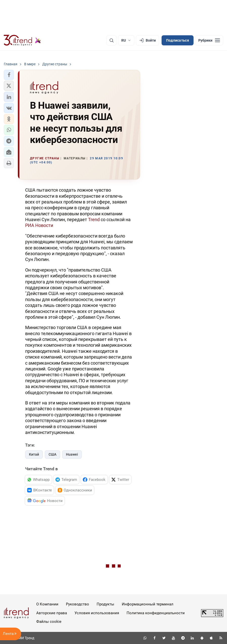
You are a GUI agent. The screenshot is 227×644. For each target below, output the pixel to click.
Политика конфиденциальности (156, 613)
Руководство (78, 604)
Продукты (105, 604)
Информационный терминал (148, 604)
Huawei (72, 454)
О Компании (47, 604)
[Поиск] (111, 40)
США (52, 454)
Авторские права (52, 613)
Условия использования (97, 613)
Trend (94, 219)
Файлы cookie (49, 622)
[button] (9, 75)
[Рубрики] (209, 40)
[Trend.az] (22, 40)
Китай (34, 454)
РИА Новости (39, 225)
